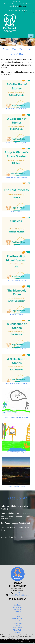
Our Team (18, 605)
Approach (17, 610)
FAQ (17, 614)
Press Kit (17, 621)
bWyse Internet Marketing (27, 642)
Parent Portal (17, 623)
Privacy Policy (18, 630)
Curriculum (17, 612)
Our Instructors (18, 607)
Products (17, 616)
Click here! (23, 6)
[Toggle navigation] (31, 36)
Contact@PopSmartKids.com (17, 10)
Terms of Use (17, 628)
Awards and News (17, 619)
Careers (17, 626)
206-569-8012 (18, 2)
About (18, 603)
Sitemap (17, 632)
